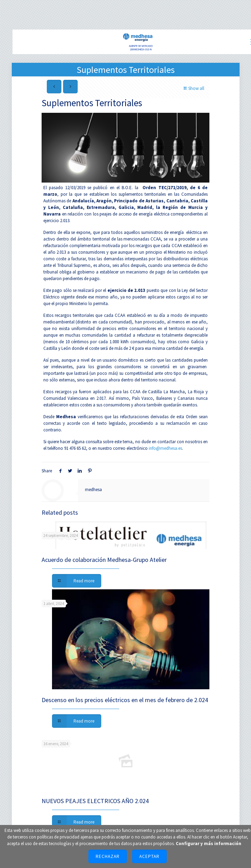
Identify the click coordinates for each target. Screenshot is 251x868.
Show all (193, 88)
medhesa (93, 490)
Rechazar (108, 856)
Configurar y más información (209, 844)
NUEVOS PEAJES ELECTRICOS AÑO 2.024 (95, 801)
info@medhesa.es (165, 448)
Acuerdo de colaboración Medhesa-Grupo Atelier (104, 560)
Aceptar (149, 856)
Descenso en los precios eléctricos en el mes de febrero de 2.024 (125, 700)
